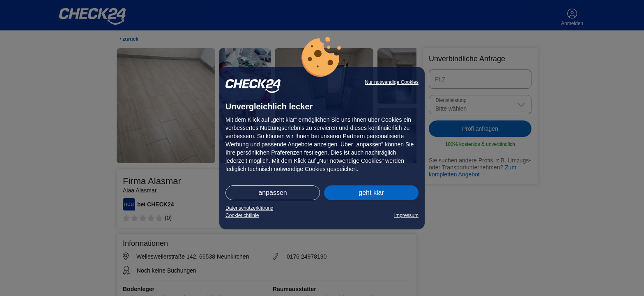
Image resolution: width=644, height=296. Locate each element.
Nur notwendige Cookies (392, 82)
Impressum (406, 215)
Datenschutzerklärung (250, 208)
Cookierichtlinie (242, 215)
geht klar (371, 193)
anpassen (273, 193)
